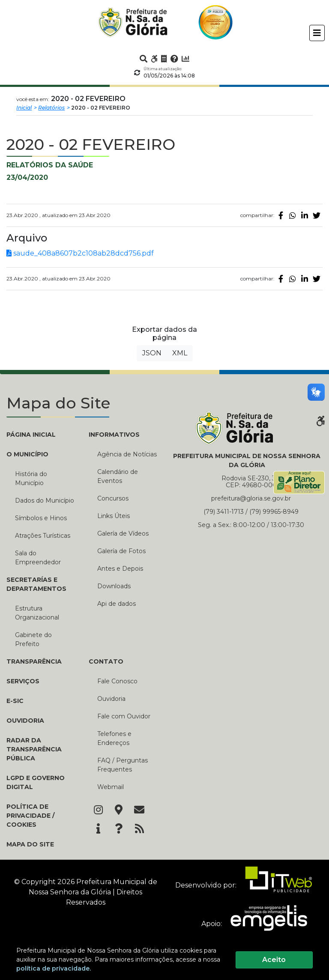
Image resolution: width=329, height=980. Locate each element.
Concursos (113, 498)
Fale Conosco (117, 681)
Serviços (23, 681)
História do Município (31, 478)
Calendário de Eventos (118, 476)
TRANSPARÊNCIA (34, 661)
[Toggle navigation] (317, 33)
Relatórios (51, 108)
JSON (152, 353)
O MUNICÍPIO (27, 454)
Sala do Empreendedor (38, 558)
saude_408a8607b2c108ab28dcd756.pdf (80, 253)
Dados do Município (45, 500)
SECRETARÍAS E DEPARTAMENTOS (36, 584)
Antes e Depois (120, 569)
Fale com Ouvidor (124, 716)
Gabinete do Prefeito (33, 639)
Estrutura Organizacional (37, 613)
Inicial (24, 108)
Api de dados (117, 604)
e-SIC (15, 701)
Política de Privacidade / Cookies (30, 816)
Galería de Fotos (121, 551)
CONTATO (106, 661)
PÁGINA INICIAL (31, 435)
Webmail (111, 787)
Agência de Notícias (127, 454)
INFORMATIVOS (114, 435)
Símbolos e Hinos (41, 518)
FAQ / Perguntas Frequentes (123, 765)
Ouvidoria (25, 721)
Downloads (114, 586)
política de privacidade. (54, 968)
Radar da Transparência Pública (34, 749)
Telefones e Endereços (114, 738)
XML (180, 353)
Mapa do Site (30, 844)
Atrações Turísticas (43, 536)
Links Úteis (114, 516)
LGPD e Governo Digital (36, 782)
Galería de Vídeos (123, 533)
